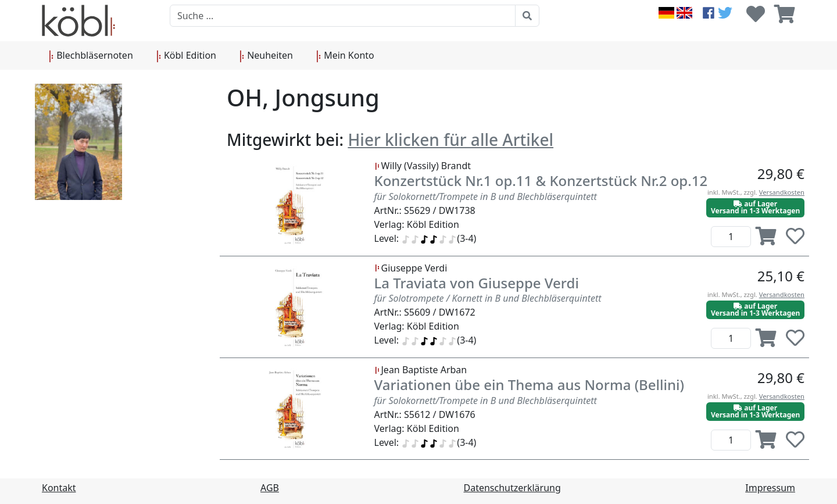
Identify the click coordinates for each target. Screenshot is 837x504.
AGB (270, 488)
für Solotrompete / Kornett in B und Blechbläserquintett (488, 298)
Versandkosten (782, 192)
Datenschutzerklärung (512, 488)
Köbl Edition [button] (186, 56)
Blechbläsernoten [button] (91, 56)
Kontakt (59, 488)
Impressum (770, 488)
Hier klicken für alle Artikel (450, 140)
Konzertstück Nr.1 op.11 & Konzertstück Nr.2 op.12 (541, 180)
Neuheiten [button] (266, 56)
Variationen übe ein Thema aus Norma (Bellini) (530, 385)
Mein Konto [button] (345, 56)
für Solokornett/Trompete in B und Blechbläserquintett (486, 196)
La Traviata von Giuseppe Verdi (477, 283)
